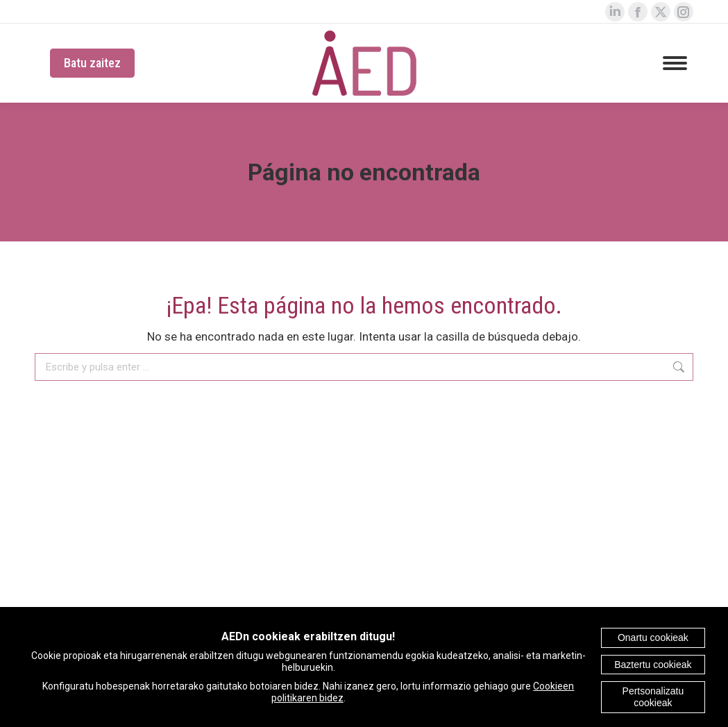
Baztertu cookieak (653, 665)
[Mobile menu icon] (675, 63)
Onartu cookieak (653, 638)
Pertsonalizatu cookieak (653, 697)
